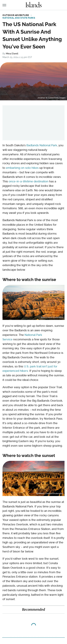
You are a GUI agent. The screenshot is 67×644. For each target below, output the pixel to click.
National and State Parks (19, 18)
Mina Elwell (12, 54)
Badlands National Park (42, 145)
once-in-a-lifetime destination (29, 181)
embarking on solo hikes (22, 168)
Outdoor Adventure (16, 15)
